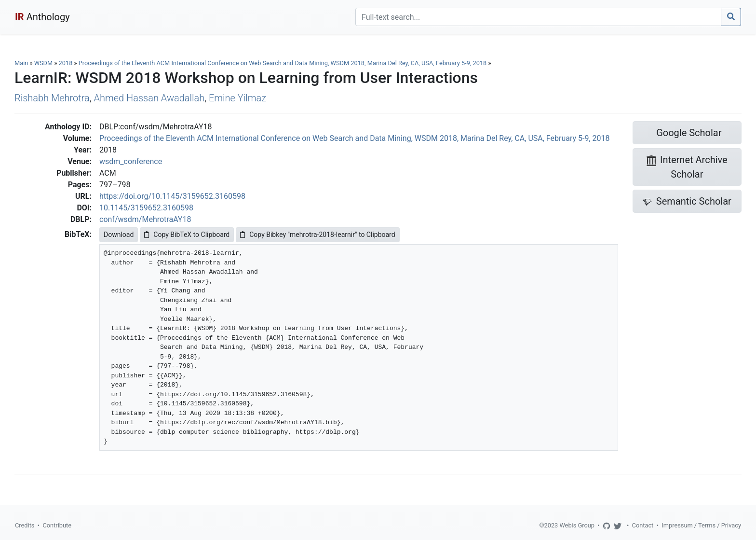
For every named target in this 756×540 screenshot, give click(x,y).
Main (21, 63)
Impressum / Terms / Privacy (701, 525)
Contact (643, 525)
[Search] (538, 17)
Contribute (57, 525)
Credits (25, 525)
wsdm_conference (131, 161)
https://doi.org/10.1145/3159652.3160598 (172, 196)
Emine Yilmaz (237, 98)
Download (119, 235)
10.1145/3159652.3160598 (146, 208)
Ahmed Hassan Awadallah (149, 98)
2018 (66, 63)
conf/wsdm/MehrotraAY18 (145, 219)
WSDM (44, 63)
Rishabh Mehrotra (52, 98)
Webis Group (577, 525)
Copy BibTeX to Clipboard (187, 235)
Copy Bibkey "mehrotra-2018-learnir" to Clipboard (317, 235)
